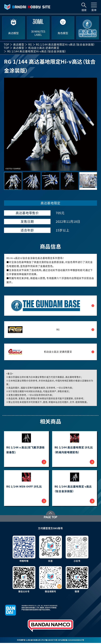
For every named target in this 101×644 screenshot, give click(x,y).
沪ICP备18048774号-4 (50, 641)
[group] (51, 124)
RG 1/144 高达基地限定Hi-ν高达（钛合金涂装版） (65, 45)
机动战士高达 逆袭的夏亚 (44, 48)
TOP (6, 45)
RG (30, 45)
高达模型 (19, 45)
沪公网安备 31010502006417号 (72, 641)
